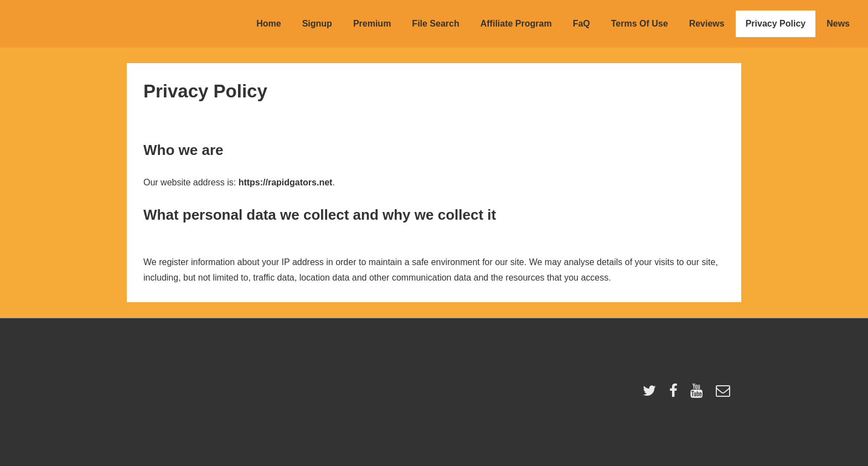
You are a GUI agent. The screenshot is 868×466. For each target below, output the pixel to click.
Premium (372, 24)
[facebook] (676, 394)
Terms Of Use (640, 24)
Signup (317, 24)
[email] (724, 394)
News (838, 24)
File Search (435, 24)
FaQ (582, 24)
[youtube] (699, 394)
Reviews (707, 24)
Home (268, 24)
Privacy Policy (776, 24)
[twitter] (652, 394)
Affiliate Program (516, 24)
